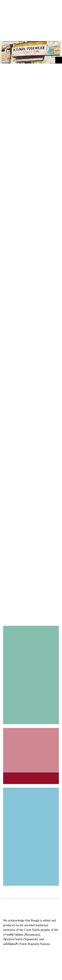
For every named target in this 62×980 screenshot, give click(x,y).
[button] (7, 35)
